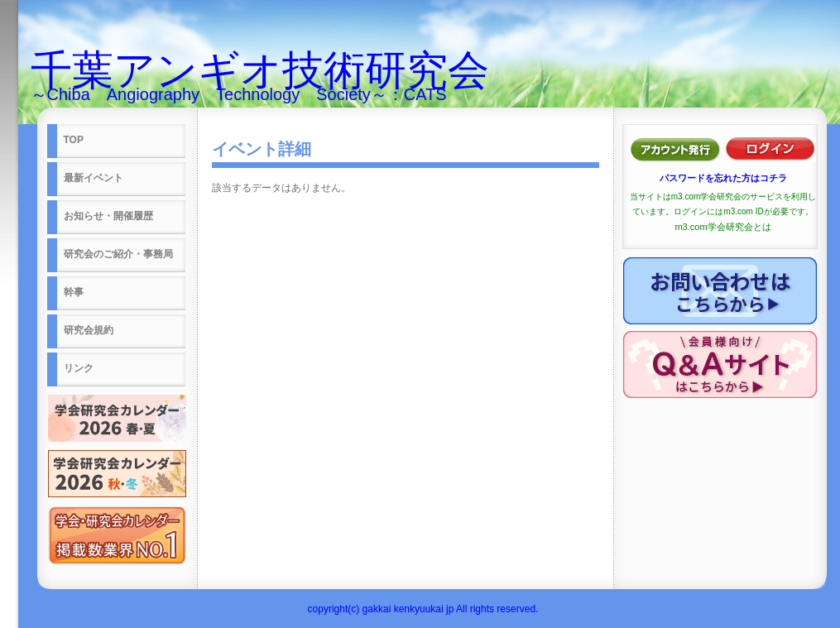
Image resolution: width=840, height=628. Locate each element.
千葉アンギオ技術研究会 (260, 70)
